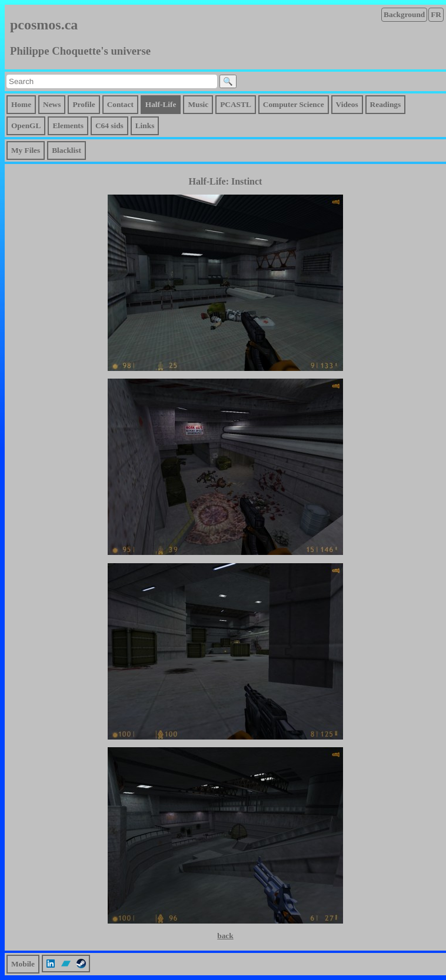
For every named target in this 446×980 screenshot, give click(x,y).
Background (404, 14)
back (225, 936)
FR (436, 14)
